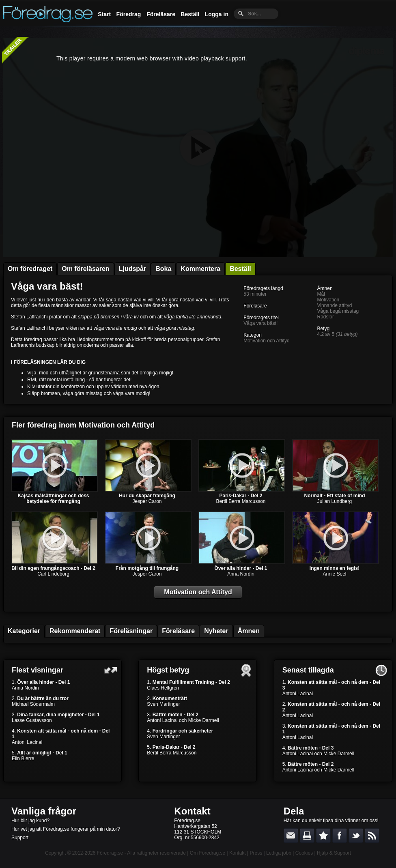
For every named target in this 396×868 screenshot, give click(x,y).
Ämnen (249, 631)
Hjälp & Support (334, 853)
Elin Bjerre (23, 758)
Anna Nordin (241, 574)
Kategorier (24, 631)
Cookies (304, 853)
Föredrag (129, 14)
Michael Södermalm (33, 704)
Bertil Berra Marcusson (241, 501)
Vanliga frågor (44, 811)
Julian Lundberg (335, 501)
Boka (163, 269)
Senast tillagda (308, 670)
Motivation (328, 300)
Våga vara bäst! (47, 286)
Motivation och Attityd (266, 341)
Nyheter (216, 631)
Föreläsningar (131, 631)
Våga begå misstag (338, 311)
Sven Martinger (163, 704)
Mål (321, 294)
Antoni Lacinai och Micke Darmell (183, 720)
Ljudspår (133, 269)
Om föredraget (30, 269)
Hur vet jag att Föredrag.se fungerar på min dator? (66, 829)
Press (256, 853)
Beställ (190, 14)
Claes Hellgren (163, 688)
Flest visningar (38, 670)
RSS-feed (372, 836)
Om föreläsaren (85, 269)
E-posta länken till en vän (291, 836)
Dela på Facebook (340, 836)
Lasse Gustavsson (32, 720)
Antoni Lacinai (27, 742)
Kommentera (200, 269)
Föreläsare (161, 14)
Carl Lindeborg (53, 574)
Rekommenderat (75, 631)
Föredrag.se (110, 853)
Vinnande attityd (335, 305)
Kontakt (192, 811)
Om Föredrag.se (208, 853)
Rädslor (326, 317)
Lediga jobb (279, 853)
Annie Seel (334, 574)
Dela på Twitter (356, 836)
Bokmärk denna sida (323, 836)
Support (20, 838)
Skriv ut (307, 836)
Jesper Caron (147, 501)
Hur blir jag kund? (30, 821)
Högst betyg (168, 670)
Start (104, 14)
